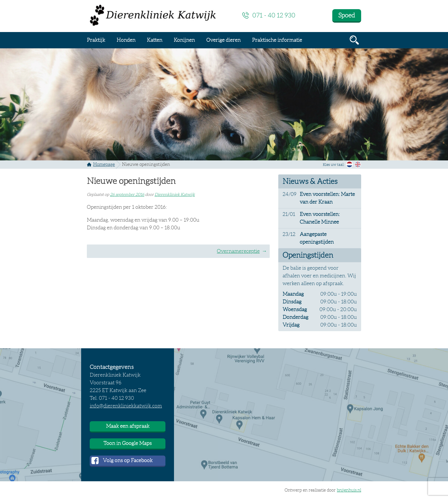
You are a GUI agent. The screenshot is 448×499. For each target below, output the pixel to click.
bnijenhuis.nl (349, 490)
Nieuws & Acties (310, 181)
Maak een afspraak (128, 426)
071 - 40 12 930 (274, 15)
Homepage (104, 164)
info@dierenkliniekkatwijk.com (126, 406)
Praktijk (96, 40)
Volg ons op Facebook (128, 460)
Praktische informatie (277, 40)
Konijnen (184, 40)
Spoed (347, 15)
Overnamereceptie (238, 251)
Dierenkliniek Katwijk (175, 194)
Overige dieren (223, 40)
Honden (126, 40)
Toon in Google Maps (128, 443)
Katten (155, 40)
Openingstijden (308, 255)
